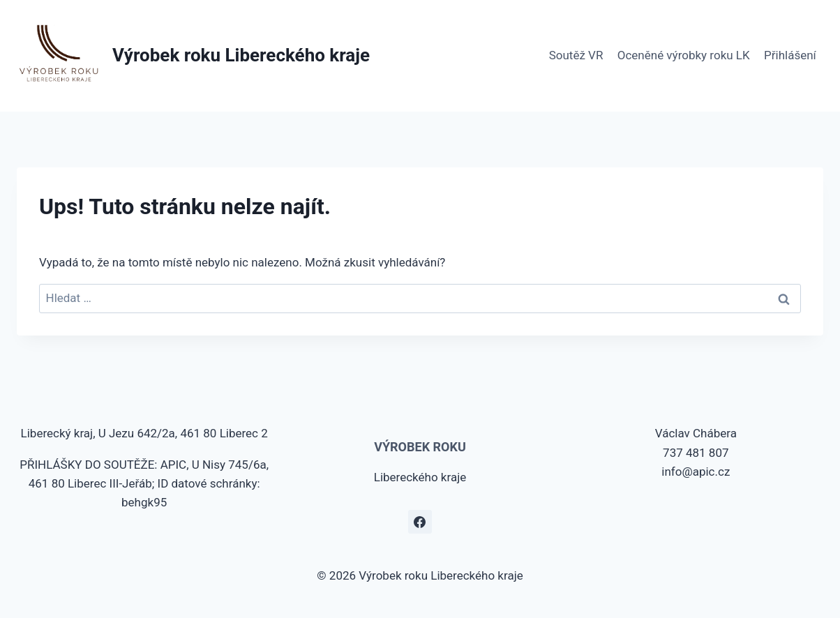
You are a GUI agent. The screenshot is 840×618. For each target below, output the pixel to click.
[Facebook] (420, 522)
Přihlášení (790, 55)
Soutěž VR (576, 55)
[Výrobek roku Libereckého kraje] (193, 56)
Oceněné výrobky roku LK (684, 55)
